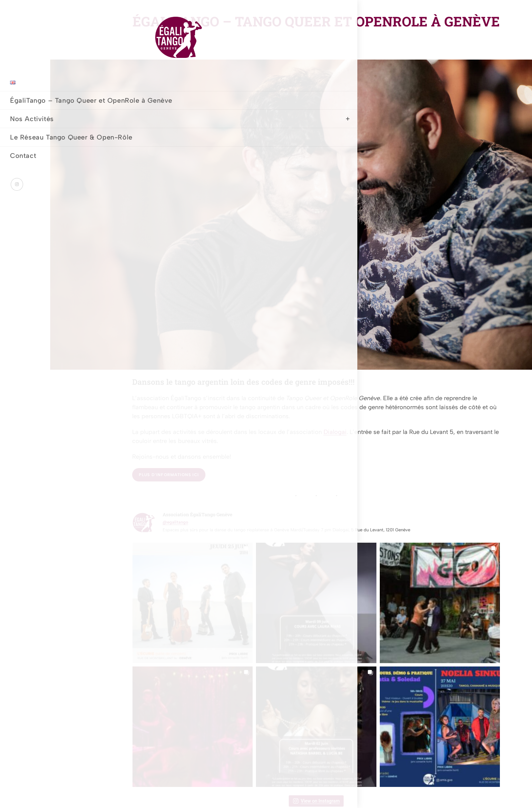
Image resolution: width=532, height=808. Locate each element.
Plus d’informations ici (169, 475)
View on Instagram (316, 801)
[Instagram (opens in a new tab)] (17, 222)
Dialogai (335, 432)
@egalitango (175, 522)
